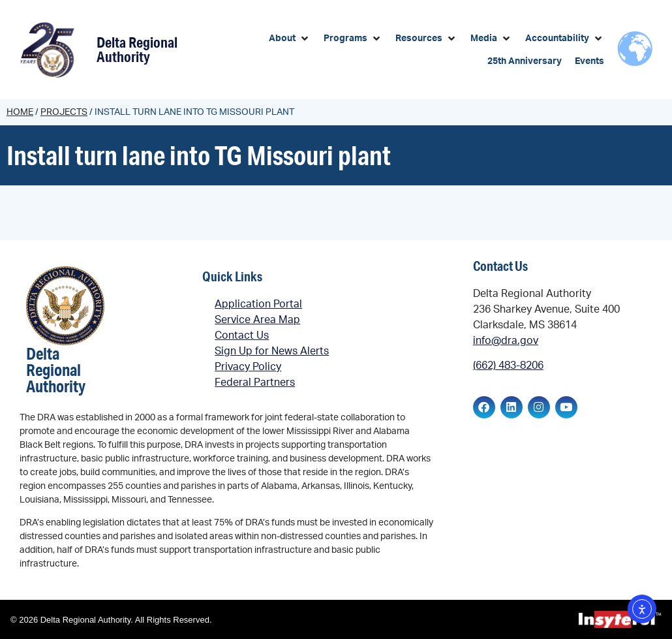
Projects (64, 112)
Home (20, 112)
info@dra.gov (506, 341)
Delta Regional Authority (137, 49)
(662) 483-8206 (508, 366)
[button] (290, 39)
